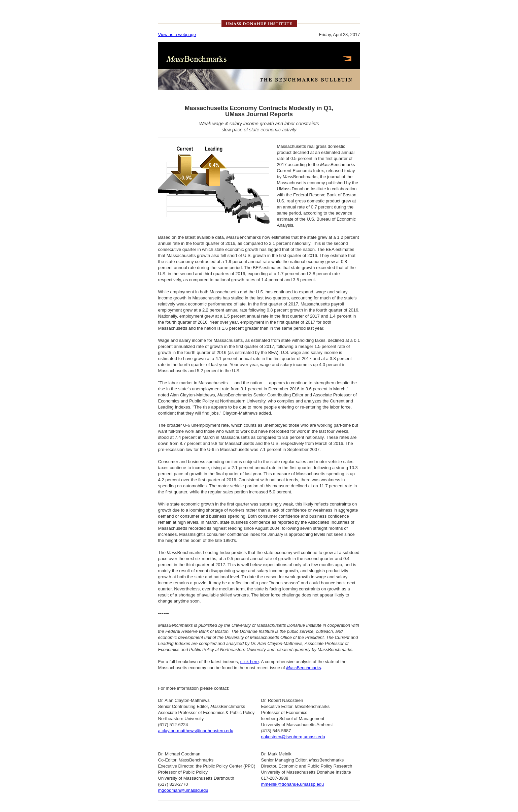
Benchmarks (303, 668)
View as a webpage (177, 35)
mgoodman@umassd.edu (183, 790)
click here (250, 662)
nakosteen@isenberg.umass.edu (293, 737)
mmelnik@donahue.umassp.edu (293, 784)
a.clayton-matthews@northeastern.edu (196, 731)
